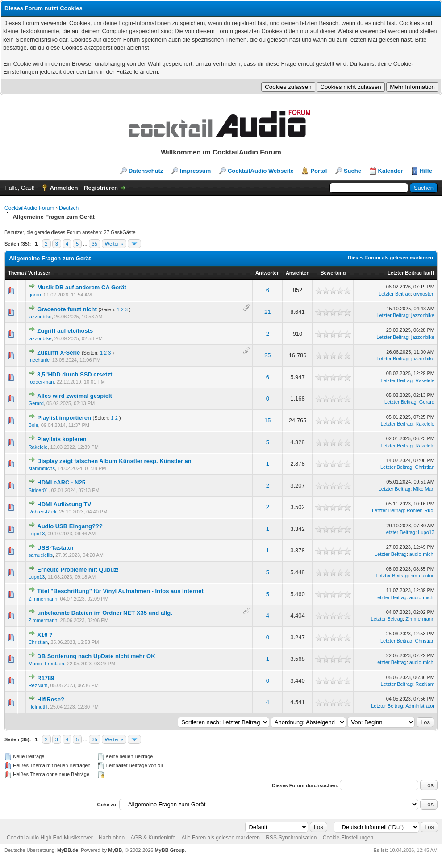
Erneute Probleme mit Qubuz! (78, 570)
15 (267, 420)
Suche (352, 171)
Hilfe (426, 171)
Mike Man (424, 489)
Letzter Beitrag (405, 273)
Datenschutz (146, 171)
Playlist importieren (64, 418)
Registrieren (101, 188)
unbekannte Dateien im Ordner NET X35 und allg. (105, 613)
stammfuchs (42, 468)
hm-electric (422, 576)
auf (429, 273)
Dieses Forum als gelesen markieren (390, 258)
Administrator (420, 706)
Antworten (267, 273)
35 (95, 244)
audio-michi (422, 554)
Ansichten (298, 273)
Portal (319, 171)
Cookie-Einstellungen (348, 838)
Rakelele (425, 380)
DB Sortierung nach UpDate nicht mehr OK (96, 656)
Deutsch (69, 208)
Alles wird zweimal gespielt (75, 396)
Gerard (36, 403)
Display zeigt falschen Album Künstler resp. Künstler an (114, 461)
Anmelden (64, 188)
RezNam (38, 685)
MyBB (115, 850)
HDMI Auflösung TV (64, 504)
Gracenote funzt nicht (67, 309)
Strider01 (39, 490)
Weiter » (114, 244)
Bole (33, 425)
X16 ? (45, 635)
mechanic (39, 360)
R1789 (46, 678)
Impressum (195, 171)
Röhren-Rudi (42, 512)
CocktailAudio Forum (29, 208)
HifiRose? (51, 699)
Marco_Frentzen (46, 664)
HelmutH (38, 707)
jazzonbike (40, 317)
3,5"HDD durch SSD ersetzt (75, 374)
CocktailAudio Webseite (261, 171)
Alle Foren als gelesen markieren (221, 838)
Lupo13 (37, 534)
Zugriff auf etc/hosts (65, 331)
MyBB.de (68, 850)
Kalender (391, 171)
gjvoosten (424, 294)
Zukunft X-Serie (58, 353)
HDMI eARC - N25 (61, 482)
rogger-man (41, 382)
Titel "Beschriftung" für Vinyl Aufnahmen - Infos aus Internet (120, 591)
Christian (425, 467)
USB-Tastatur (55, 548)
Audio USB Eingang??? (70, 526)
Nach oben (112, 838)
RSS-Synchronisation (291, 838)
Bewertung (333, 273)
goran (35, 295)
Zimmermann (43, 599)
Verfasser (39, 273)
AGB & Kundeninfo (153, 838)
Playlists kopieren (62, 439)
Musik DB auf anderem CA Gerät (82, 287)
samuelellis (41, 555)
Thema (16, 273)
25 (267, 355)
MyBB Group (169, 850)
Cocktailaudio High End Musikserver (50, 838)
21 (267, 312)
